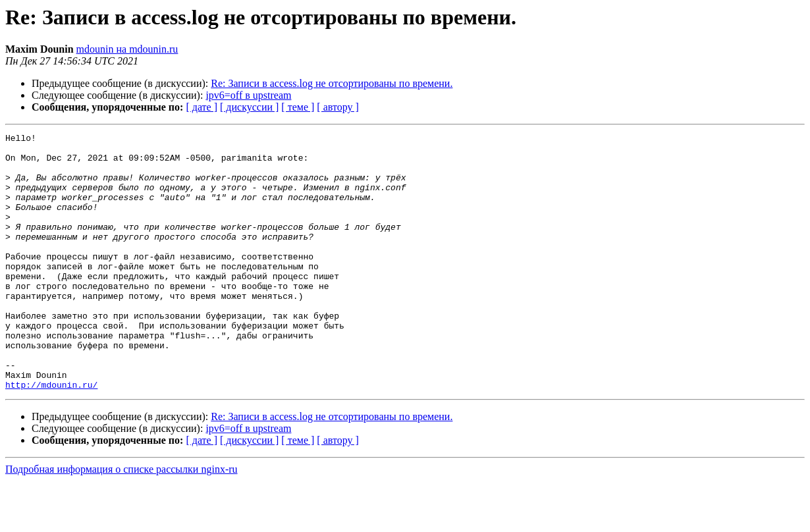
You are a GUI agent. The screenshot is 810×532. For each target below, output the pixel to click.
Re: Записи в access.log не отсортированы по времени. (332, 83)
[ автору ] (337, 107)
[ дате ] (202, 107)
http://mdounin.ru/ (51, 436)
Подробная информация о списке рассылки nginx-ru (121, 520)
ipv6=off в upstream (248, 95)
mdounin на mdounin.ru (127, 49)
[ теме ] (298, 107)
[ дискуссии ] (249, 107)
